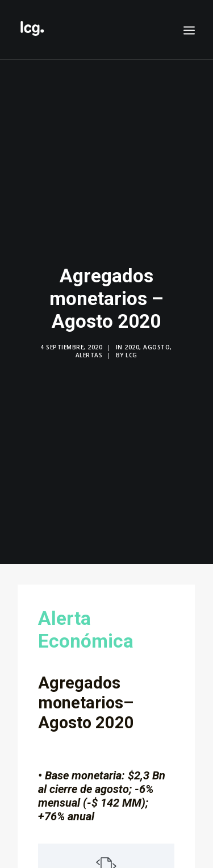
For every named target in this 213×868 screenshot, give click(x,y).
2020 (132, 341)
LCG (131, 349)
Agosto (156, 341)
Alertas (89, 349)
